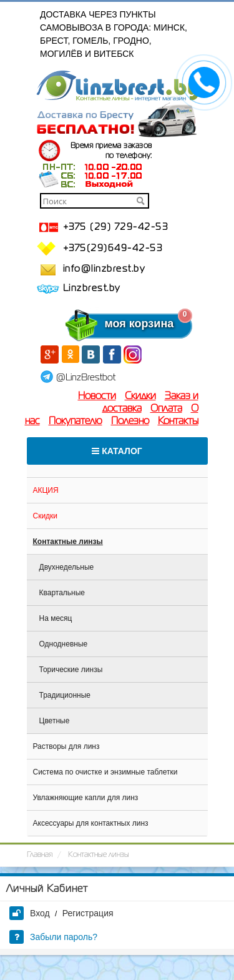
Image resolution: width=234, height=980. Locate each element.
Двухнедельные (67, 567)
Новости (97, 397)
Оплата (166, 409)
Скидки (140, 397)
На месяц (56, 618)
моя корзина (114, 324)
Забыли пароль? (53, 937)
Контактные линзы (68, 542)
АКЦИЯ (46, 490)
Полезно (130, 422)
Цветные (55, 721)
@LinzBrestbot (86, 378)
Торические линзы (71, 670)
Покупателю (76, 422)
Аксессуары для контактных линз (91, 823)
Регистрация (88, 913)
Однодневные (64, 644)
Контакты (178, 422)
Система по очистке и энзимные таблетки (105, 772)
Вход (30, 913)
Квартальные (62, 593)
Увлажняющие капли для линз (86, 798)
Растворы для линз (66, 746)
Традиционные (65, 695)
